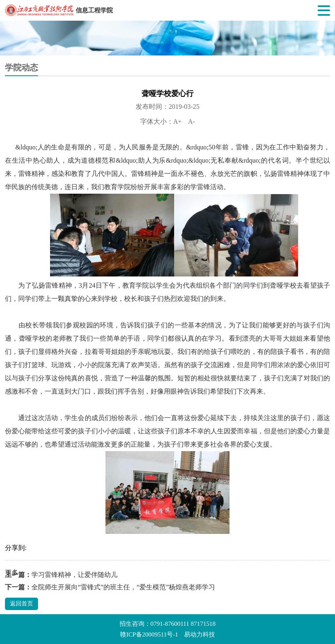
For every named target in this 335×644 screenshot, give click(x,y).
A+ (178, 121)
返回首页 (22, 604)
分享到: (16, 548)
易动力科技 (200, 634)
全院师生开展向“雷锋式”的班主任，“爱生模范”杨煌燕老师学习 (123, 587)
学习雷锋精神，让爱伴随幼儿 (74, 575)
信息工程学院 (94, 10)
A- (191, 121)
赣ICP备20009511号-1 (149, 634)
